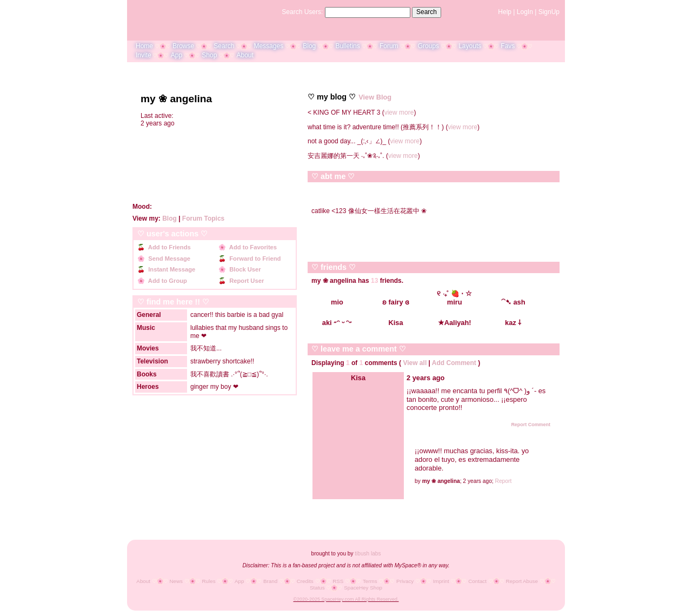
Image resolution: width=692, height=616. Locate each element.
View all (415, 363)
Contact (477, 581)
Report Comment (527, 425)
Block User (244, 269)
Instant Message (170, 269)
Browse (183, 46)
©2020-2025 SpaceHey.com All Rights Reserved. (346, 599)
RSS (338, 581)
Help (505, 12)
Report (504, 481)
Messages (268, 46)
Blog (309, 46)
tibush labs (368, 554)
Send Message (168, 259)
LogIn (525, 12)
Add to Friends (168, 247)
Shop (209, 55)
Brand (270, 581)
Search (427, 12)
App (177, 55)
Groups (428, 46)
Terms (370, 581)
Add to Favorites (251, 247)
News (176, 581)
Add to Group (166, 281)
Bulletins (347, 46)
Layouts (470, 46)
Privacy (405, 581)
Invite (144, 55)
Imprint (441, 581)
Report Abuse (522, 581)
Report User (245, 281)
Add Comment (454, 363)
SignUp (549, 12)
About (245, 55)
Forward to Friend (253, 259)
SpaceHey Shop (363, 588)
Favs (508, 46)
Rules (208, 581)
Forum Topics (203, 218)
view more (399, 112)
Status (317, 588)
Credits (305, 581)
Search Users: (302, 12)
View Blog (375, 97)
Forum (389, 46)
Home (144, 46)
